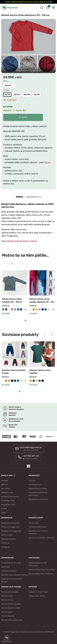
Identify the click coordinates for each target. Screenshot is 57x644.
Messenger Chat (8, 505)
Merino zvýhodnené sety (12, 620)
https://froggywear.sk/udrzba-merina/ (19, 241)
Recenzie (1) (34, 197)
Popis (19, 197)
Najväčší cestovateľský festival (15, 575)
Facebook (5, 543)
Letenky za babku (9, 571)
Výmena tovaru (35, 485)
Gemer (48, 162)
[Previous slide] (5, 263)
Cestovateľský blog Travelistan (42, 570)
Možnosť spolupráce (10, 497)
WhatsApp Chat (8, 501)
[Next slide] (12, 263)
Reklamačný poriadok (38, 489)
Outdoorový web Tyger (38, 592)
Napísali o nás (7, 493)
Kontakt (5, 481)
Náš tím (5, 485)
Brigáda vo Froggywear (11, 531)
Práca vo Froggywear (10, 527)
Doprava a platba (9, 539)
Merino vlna (34, 523)
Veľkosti (32, 481)
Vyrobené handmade (37, 527)
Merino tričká (7, 596)
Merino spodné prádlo (11, 608)
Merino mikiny (7, 600)
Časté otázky (7, 535)
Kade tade (6, 567)
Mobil (4, 513)
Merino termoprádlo (10, 592)
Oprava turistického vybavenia (42, 538)
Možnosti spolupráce (10, 523)
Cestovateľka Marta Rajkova (41, 574)
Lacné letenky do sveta (11, 563)
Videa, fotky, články (37, 596)
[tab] (19, 197)
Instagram (6, 547)
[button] (26, 320)
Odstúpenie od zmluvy (38, 499)
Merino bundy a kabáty (11, 604)
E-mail (4, 509)
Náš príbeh (6, 489)
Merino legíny (7, 612)
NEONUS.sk (49, 632)
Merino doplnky (8, 616)
